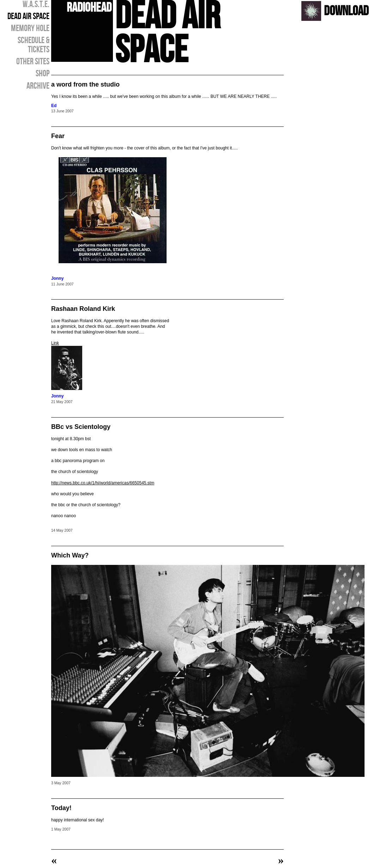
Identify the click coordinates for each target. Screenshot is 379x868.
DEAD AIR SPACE (28, 17)
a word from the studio (85, 84)
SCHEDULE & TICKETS (34, 45)
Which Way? (70, 555)
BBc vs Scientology (81, 427)
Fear (58, 136)
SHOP (43, 74)
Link (55, 343)
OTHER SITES (33, 62)
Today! (61, 808)
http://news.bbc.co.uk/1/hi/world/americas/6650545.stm (103, 483)
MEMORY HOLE (30, 29)
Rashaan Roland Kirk (83, 309)
